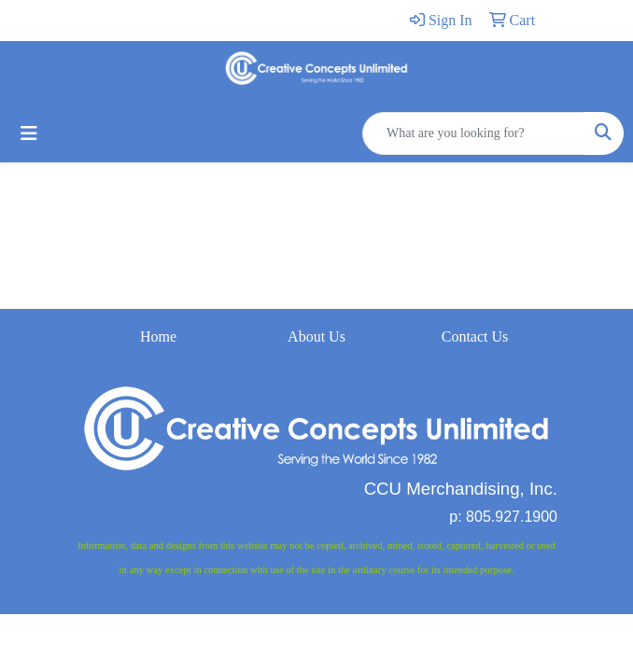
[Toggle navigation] (29, 133)
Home (158, 336)
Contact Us (475, 336)
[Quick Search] (473, 133)
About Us (316, 336)
